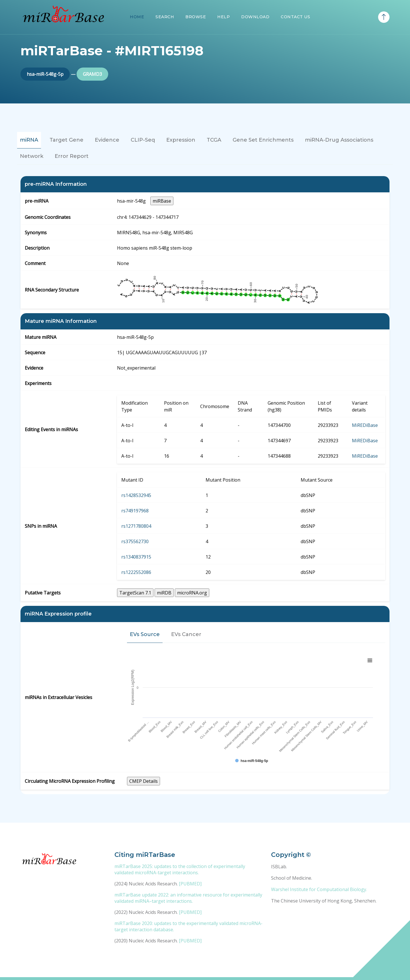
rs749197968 (135, 511)
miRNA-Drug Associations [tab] (339, 140)
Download (255, 17)
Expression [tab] (181, 140)
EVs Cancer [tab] (186, 634)
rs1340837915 (136, 557)
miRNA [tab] (29, 140)
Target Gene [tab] (66, 140)
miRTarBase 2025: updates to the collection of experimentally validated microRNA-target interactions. (180, 869)
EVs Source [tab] (145, 634)
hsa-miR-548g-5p (45, 74)
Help (224, 17)
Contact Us (295, 17)
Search (165, 17)
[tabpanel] (205, 485)
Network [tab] (32, 156)
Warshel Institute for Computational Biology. (319, 889)
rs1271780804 (136, 526)
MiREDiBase (365, 425)
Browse (196, 17)
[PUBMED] (190, 884)
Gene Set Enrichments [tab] (263, 140)
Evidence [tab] (107, 140)
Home (137, 17)
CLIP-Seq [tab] (143, 140)
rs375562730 (135, 541)
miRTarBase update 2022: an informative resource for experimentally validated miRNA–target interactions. (188, 898)
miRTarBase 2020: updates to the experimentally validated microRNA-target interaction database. (188, 926)
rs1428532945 (136, 495)
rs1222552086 (136, 572)
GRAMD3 (92, 74)
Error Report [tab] (72, 156)
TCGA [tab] (214, 140)
